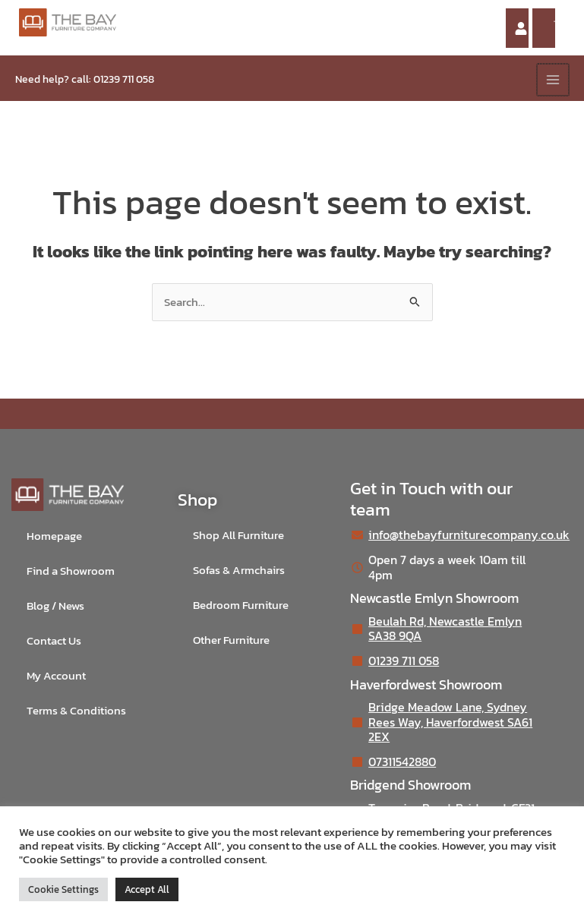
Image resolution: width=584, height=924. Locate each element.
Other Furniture (231, 640)
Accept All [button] (147, 889)
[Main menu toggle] (553, 80)
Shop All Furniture (238, 535)
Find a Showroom (71, 571)
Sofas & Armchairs (239, 570)
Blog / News (55, 606)
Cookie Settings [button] (63, 889)
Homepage (54, 536)
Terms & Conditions (76, 711)
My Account (56, 676)
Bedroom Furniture (241, 605)
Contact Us (54, 641)
